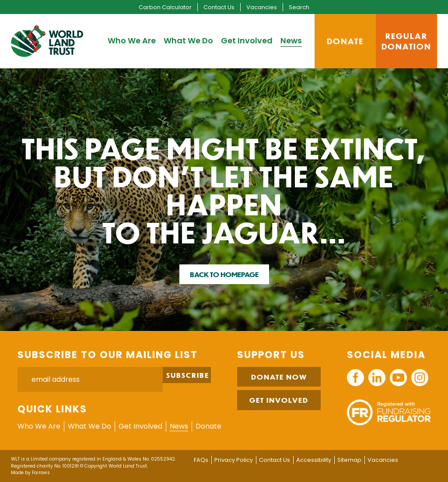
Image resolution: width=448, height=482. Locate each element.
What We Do (188, 40)
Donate (208, 426)
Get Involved (247, 40)
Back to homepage (224, 274)
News (291, 40)
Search (299, 7)
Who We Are (132, 40)
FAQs (201, 460)
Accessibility (314, 460)
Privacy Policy (234, 460)
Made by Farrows (30, 473)
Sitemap (349, 460)
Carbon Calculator (165, 7)
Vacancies (262, 7)
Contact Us (219, 7)
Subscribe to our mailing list (108, 355)
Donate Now (279, 377)
